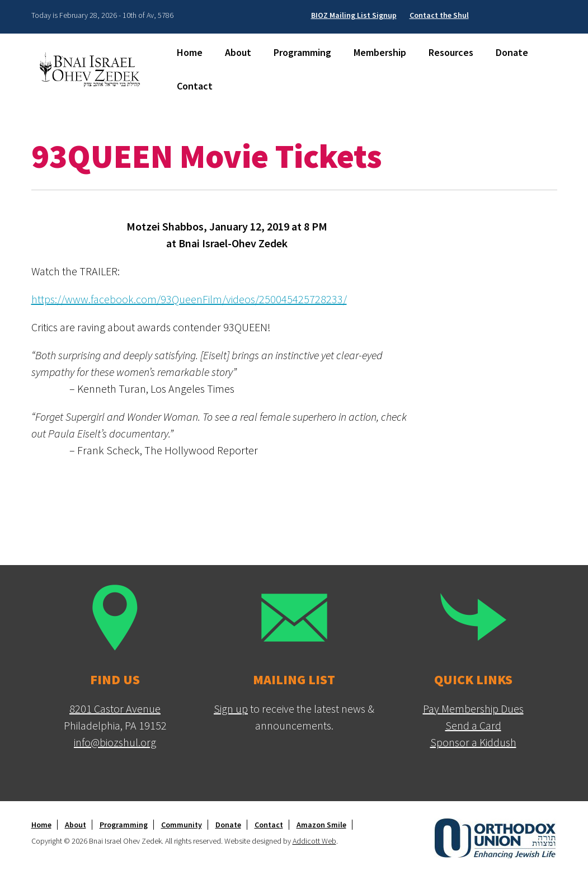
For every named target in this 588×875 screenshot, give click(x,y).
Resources (451, 52)
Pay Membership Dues (473, 709)
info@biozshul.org (115, 742)
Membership (380, 52)
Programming (302, 52)
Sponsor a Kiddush (473, 742)
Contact (195, 86)
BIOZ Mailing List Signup (354, 15)
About (238, 52)
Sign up (231, 709)
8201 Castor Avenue (115, 709)
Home (190, 52)
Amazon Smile (321, 825)
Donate (512, 52)
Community (182, 825)
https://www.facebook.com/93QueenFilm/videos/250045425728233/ (189, 299)
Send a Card (473, 725)
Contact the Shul (439, 15)
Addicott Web (314, 841)
